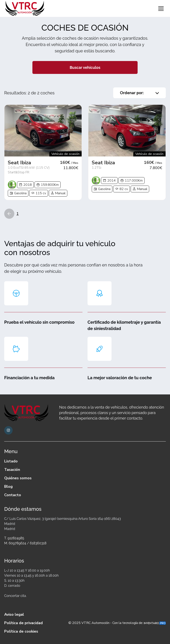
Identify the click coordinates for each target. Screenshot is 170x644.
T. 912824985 (14, 538)
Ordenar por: (139, 93)
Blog (8, 486)
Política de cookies (21, 631)
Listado (11, 461)
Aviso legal (14, 614)
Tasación (12, 470)
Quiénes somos (18, 478)
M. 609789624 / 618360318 (25, 543)
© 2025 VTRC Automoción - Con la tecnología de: (117, 623)
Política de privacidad (23, 623)
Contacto (13, 495)
